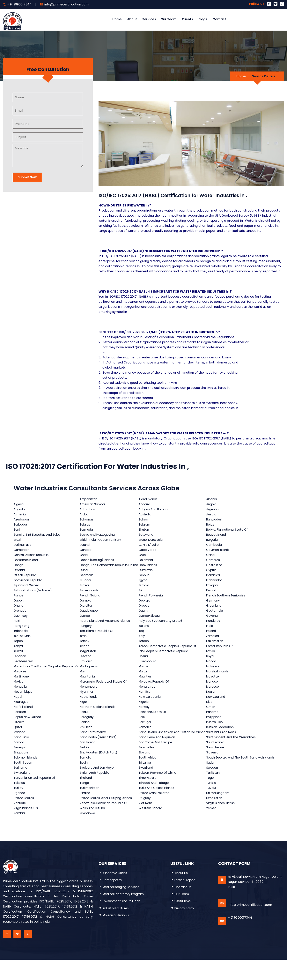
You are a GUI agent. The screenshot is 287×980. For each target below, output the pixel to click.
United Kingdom (219, 813)
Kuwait (19, 656)
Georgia (146, 606)
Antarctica (88, 509)
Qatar (18, 737)
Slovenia (213, 768)
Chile (143, 555)
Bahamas (87, 519)
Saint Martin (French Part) (100, 752)
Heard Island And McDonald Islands (107, 626)
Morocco (214, 697)
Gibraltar (87, 611)
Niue (210, 712)
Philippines (215, 727)
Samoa (19, 757)
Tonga (85, 803)
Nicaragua (21, 712)
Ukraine (86, 813)
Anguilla (20, 509)
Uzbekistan (215, 818)
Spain (84, 783)
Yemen (212, 828)
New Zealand (217, 707)
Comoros (214, 560)
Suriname (21, 788)
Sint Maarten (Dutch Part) (100, 768)
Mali (83, 681)
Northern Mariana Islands (99, 717)
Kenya (18, 651)
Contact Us (183, 908)
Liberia (145, 661)
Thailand (87, 798)
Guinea (85, 621)
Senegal (20, 763)
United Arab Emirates (156, 813)
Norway (145, 717)
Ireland (212, 636)
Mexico (19, 692)
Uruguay (146, 818)
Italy (143, 641)
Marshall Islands (219, 681)
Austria (212, 514)
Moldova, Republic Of (156, 692)
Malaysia (213, 674)
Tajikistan (214, 793)
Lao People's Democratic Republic (166, 656)
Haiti (17, 626)
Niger (84, 712)
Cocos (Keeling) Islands (98, 560)
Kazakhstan (216, 646)
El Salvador (215, 585)
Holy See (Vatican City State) (162, 626)
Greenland (215, 611)
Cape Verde (149, 550)
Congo (19, 568)
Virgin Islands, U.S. (27, 828)
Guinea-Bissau (151, 621)
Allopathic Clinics (116, 893)
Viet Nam (147, 823)
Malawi (145, 674)
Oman (212, 717)
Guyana (213, 621)
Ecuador (86, 585)
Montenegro (90, 697)
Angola (212, 504)
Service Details (263, 76)
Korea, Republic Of (221, 651)
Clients (187, 19)
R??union (87, 737)
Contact (219, 19)
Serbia (85, 763)
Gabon (19, 606)
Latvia (211, 656)
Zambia (19, 833)
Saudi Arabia (216, 757)
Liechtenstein (24, 666)
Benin (18, 530)
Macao (212, 666)
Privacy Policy (185, 929)
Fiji (141, 595)
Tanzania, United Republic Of (35, 798)
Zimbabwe (88, 833)
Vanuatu (20, 823)
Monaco (213, 692)
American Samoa (93, 504)
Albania (213, 499)
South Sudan (23, 783)
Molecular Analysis (117, 936)
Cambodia (215, 545)
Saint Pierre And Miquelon (159, 752)
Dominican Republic (29, 585)
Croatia (19, 575)
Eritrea (85, 590)
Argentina (214, 509)
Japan (18, 646)
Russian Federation (221, 737)
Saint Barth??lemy (94, 745)
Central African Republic (32, 555)
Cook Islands (149, 568)
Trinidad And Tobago (155, 803)
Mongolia (21, 697)
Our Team (169, 19)
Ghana (19, 611)
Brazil (18, 540)
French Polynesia (153, 600)
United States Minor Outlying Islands (107, 818)
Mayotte (213, 687)
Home (117, 19)
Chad (84, 555)
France (19, 600)
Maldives (20, 681)
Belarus (86, 524)
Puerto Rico (216, 732)
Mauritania (88, 687)
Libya (211, 661)
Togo (211, 798)
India (210, 631)
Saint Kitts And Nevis (222, 745)
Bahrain (145, 519)
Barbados (21, 524)
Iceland (145, 631)
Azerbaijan (22, 519)
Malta (144, 681)
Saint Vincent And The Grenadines (233, 752)
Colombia (147, 560)
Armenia (20, 514)
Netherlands (89, 707)
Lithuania (87, 666)
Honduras (214, 626)
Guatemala (215, 616)
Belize (211, 524)
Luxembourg (149, 666)
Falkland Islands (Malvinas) (34, 595)
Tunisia (212, 803)
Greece (145, 611)
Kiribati (85, 651)
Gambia (86, 606)
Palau (84, 722)
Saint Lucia (22, 752)
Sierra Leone (216, 763)
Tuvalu (212, 808)
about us (181, 893)
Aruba (85, 514)
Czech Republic (26, 580)
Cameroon (22, 550)
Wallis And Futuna (93, 828)
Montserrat (148, 697)
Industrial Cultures (116, 929)
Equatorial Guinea (27, 590)
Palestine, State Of (154, 722)
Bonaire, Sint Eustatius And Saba (38, 535)
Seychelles (148, 763)
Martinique (22, 687)
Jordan (145, 646)
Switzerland (22, 793)
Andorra (146, 504)
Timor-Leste (149, 798)
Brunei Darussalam (154, 540)
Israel (84, 641)
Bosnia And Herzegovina (98, 535)
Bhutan (145, 530)
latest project (185, 900)
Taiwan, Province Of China (159, 793)
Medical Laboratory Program (125, 915)
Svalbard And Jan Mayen (99, 788)
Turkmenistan (91, 808)
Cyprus (212, 575)
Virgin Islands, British (222, 823)
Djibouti (145, 580)
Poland (85, 732)
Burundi (86, 545)
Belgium (146, 524)
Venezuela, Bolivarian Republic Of (105, 823)
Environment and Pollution (123, 922)
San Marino (88, 757)
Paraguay (87, 727)
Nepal (18, 707)
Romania (146, 737)
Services (149, 19)
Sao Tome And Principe (157, 757)
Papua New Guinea (28, 727)
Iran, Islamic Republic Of (98, 636)
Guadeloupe (89, 616)
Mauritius (146, 687)
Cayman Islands (219, 550)
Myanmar (87, 702)
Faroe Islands (90, 595)
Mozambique (23, 702)
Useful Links (183, 922)
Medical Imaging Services (122, 908)
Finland (212, 595)
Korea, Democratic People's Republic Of (170, 651)
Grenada (20, 616)
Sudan (211, 783)
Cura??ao (147, 575)
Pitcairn (19, 732)
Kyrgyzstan (89, 656)
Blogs (203, 19)
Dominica (214, 580)
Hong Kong (22, 631)
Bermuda (87, 530)
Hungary (86, 631)
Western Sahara (152, 828)
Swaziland (147, 788)
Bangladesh (216, 519)
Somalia (86, 775)
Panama (213, 722)
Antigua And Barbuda (156, 509)
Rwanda (20, 745)
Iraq (143, 636)
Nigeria (145, 712)
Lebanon (20, 661)
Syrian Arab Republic (96, 793)
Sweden (213, 788)
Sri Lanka (146, 783)
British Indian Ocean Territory (102, 540)
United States (24, 818)
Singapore (21, 768)
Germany (214, 606)
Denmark (87, 580)
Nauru (211, 702)
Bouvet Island (217, 535)
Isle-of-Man (23, 641)
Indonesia (21, 636)
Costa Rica (215, 568)
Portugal (146, 732)
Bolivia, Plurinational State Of (228, 530)
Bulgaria (213, 540)
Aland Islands (150, 499)
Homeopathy (113, 900)
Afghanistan (89, 499)
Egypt (144, 585)
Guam (144, 616)
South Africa (149, 775)
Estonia (145, 590)
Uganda (20, 813)
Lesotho (86, 661)
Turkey (19, 808)
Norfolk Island (24, 717)
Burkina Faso (23, 545)
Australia (146, 514)
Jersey (85, 646)
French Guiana (91, 600)
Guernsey (21, 621)
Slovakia (146, 768)
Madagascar (90, 674)
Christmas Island (26, 560)
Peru (143, 727)
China (211, 555)
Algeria (19, 504)
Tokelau (20, 803)
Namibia (146, 702)
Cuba (84, 575)
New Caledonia (151, 707)
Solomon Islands (26, 775)
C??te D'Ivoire (150, 545)
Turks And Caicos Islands (158, 808)
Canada (86, 550)
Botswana (147, 535)
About (132, 19)
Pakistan (20, 722)
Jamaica (213, 641)
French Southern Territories (228, 600)
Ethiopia (213, 590)
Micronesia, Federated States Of (105, 692)
